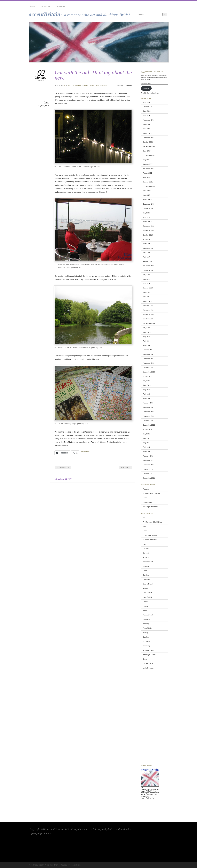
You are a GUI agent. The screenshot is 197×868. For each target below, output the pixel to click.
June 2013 (147, 385)
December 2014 (149, 310)
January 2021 (148, 182)
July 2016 (146, 275)
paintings (146, 624)
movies (146, 606)
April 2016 (147, 284)
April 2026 (147, 102)
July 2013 (146, 381)
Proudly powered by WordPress (41, 865)
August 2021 (147, 173)
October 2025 (148, 107)
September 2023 (149, 146)
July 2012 (146, 434)
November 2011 (149, 469)
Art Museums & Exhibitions (153, 522)
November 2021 (149, 169)
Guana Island (148, 584)
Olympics (146, 619)
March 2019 (147, 222)
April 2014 (147, 341)
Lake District (147, 593)
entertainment (148, 562)
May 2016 (147, 279)
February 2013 (148, 403)
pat (64, 85)
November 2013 (149, 363)
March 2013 (147, 399)
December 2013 (149, 359)
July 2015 (146, 292)
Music (145, 611)
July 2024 (146, 124)
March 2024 (147, 133)
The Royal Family (149, 655)
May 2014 (147, 337)
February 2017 (148, 261)
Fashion (146, 566)
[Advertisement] (150, 718)
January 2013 (148, 407)
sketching (146, 646)
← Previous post (63, 467)
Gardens (146, 575)
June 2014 (147, 332)
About (33, 6)
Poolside (146, 489)
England (71, 85)
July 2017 (146, 253)
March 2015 (147, 301)
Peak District (147, 628)
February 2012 (148, 456)
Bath (145, 526)
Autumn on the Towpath (151, 493)
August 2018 (147, 239)
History (145, 588)
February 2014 (148, 350)
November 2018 (149, 230)
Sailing (85, 85)
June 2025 (147, 111)
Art (144, 518)
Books (145, 531)
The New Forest (149, 650)
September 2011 (149, 478)
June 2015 (147, 297)
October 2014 (148, 319)
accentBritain (45, 14)
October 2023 (148, 142)
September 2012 (149, 425)
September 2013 (149, 372)
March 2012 (147, 452)
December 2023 (149, 138)
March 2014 (147, 345)
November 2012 (149, 416)
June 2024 (147, 129)
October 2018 (148, 235)
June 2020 (147, 191)
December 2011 (149, 465)
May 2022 (147, 160)
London (78, 85)
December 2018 (149, 226)
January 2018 (148, 248)
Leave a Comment (125, 85)
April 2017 (147, 257)
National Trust (148, 615)
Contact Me (45, 6)
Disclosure (60, 6)
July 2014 (146, 328)
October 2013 (148, 368)
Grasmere (147, 580)
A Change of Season (150, 507)
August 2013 (147, 376)
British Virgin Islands (150, 535)
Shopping (146, 641)
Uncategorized (101, 85)
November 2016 (149, 266)
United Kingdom (149, 668)
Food (145, 571)
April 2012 (147, 447)
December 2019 (149, 204)
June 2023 (147, 151)
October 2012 (148, 421)
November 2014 (149, 314)
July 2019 (146, 213)
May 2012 (147, 443)
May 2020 (147, 195)
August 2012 (147, 429)
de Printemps (148, 502)
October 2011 (148, 474)
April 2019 (147, 217)
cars (145, 544)
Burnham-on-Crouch (150, 540)
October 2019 (148, 208)
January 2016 (148, 288)
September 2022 (149, 155)
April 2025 (147, 116)
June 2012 (147, 438)
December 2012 (149, 412)
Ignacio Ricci (75, 865)
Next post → (126, 467)
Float (145, 498)
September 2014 (149, 323)
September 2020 (149, 186)
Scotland (146, 637)
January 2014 (148, 354)
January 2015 (148, 306)
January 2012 (148, 460)
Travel (91, 85)
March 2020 (147, 199)
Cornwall (146, 549)
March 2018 (147, 244)
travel (47, 106)
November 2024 (149, 120)
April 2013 (147, 394)
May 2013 (147, 390)
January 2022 (148, 164)
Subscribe (146, 88)
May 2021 (147, 177)
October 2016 (148, 270)
